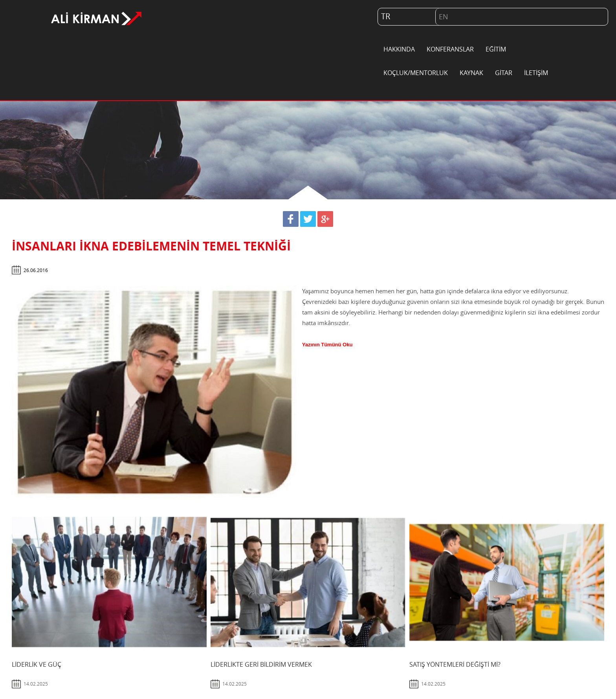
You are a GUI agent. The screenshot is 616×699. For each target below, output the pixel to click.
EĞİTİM (496, 50)
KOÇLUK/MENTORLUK (416, 73)
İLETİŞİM (536, 73)
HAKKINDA (399, 50)
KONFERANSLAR (450, 50)
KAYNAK (471, 73)
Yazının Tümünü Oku (327, 345)
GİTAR (504, 73)
